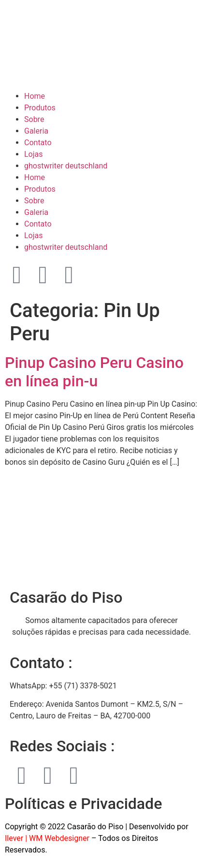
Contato (38, 143)
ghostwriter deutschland (66, 166)
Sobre (34, 119)
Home (35, 96)
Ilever (14, 838)
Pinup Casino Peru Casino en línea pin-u (94, 372)
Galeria (36, 131)
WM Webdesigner (59, 838)
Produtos (40, 108)
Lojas (34, 154)
